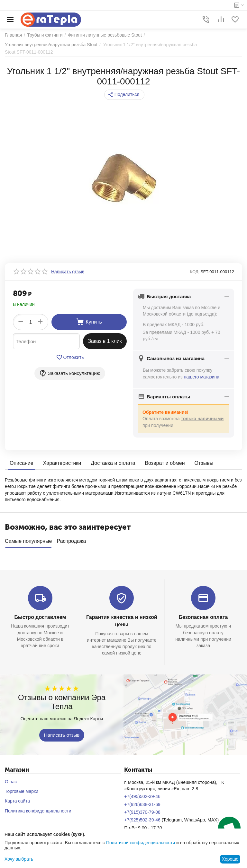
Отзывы (204, 463)
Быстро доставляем (40, 615)
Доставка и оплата (113, 463)
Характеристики (62, 463)
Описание (22, 463)
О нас (11, 779)
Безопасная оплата (203, 615)
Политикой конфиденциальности (141, 843)
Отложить (70, 357)
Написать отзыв (62, 733)
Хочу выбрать (19, 859)
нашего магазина (201, 377)
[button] (124, 95)
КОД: (195, 272)
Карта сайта (17, 799)
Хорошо (230, 859)
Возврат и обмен (165, 463)
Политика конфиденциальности (38, 809)
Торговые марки (22, 789)
